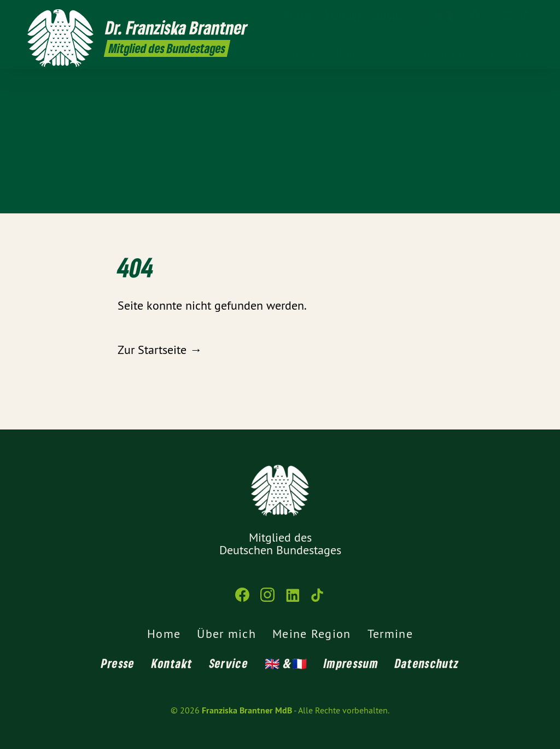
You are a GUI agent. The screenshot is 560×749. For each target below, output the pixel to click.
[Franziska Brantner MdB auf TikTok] (524, 15)
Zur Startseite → (160, 350)
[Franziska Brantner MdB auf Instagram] (492, 15)
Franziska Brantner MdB (247, 710)
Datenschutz (427, 663)
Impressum (351, 663)
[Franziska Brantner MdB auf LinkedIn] (508, 15)
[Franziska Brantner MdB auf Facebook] (475, 15)
